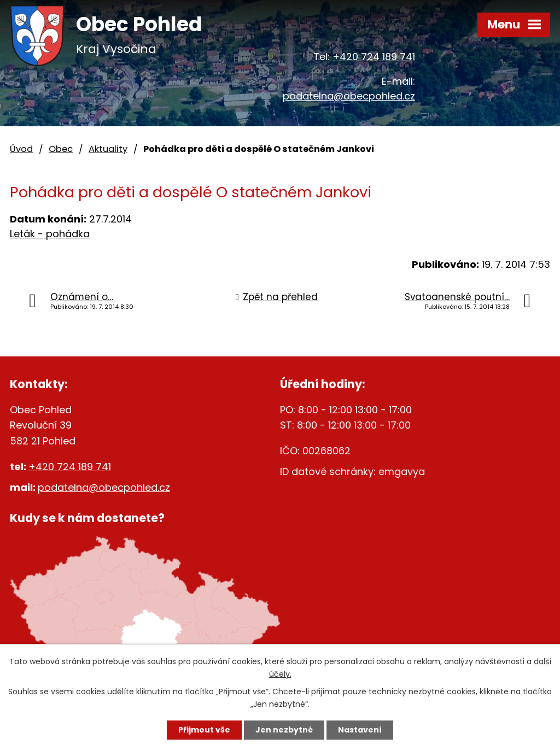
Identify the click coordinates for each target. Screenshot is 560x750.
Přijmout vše (204, 730)
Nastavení (360, 730)
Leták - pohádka (50, 234)
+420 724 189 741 (374, 57)
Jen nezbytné (284, 730)
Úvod (21, 149)
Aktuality (108, 149)
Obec (61, 149)
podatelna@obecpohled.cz (349, 96)
